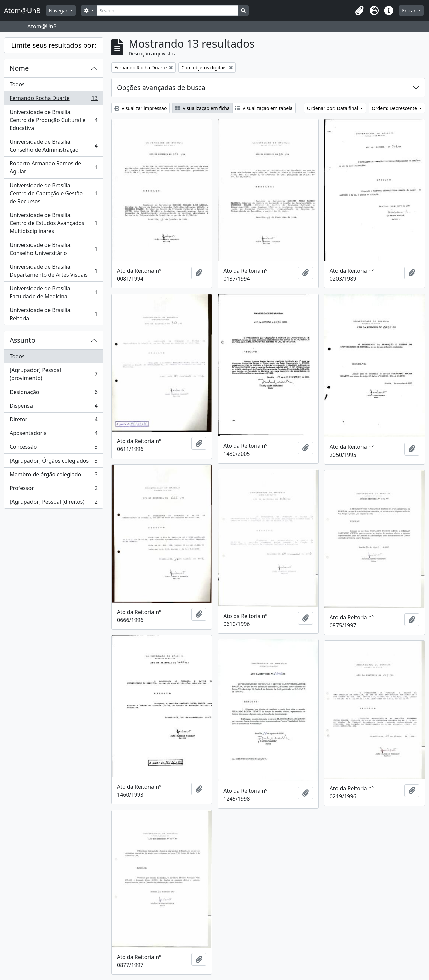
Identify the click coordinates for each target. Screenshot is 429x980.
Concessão (53, 448)
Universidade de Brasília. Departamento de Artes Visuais (53, 271)
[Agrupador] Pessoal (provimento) (53, 374)
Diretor (53, 421)
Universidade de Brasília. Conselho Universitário (53, 249)
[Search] (167, 11)
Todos (17, 84)
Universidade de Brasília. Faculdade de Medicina (53, 292)
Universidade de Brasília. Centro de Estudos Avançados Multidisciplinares (53, 223)
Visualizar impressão (140, 108)
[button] (359, 11)
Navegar (59, 11)
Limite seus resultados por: (53, 45)
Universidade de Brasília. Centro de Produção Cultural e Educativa (53, 120)
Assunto (22, 340)
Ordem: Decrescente (395, 108)
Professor (53, 489)
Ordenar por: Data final (333, 108)
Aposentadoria (53, 435)
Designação (53, 393)
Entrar (409, 11)
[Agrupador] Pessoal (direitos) (53, 503)
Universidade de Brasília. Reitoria (53, 314)
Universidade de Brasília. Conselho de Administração (53, 146)
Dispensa (53, 407)
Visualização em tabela (264, 108)
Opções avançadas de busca (161, 88)
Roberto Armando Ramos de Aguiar (53, 167)
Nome (19, 68)
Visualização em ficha (202, 108)
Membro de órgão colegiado (53, 476)
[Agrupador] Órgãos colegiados (53, 462)
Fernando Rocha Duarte (53, 100)
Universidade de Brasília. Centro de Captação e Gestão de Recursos (53, 193)
